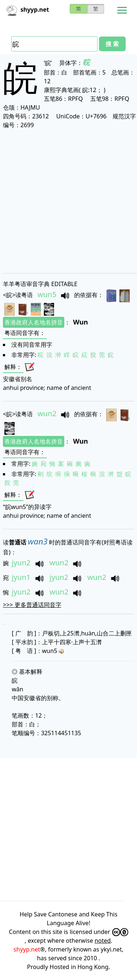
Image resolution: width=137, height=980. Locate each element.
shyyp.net (27, 949)
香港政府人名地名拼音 (34, 322)
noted (103, 941)
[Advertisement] (68, 201)
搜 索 (112, 44)
